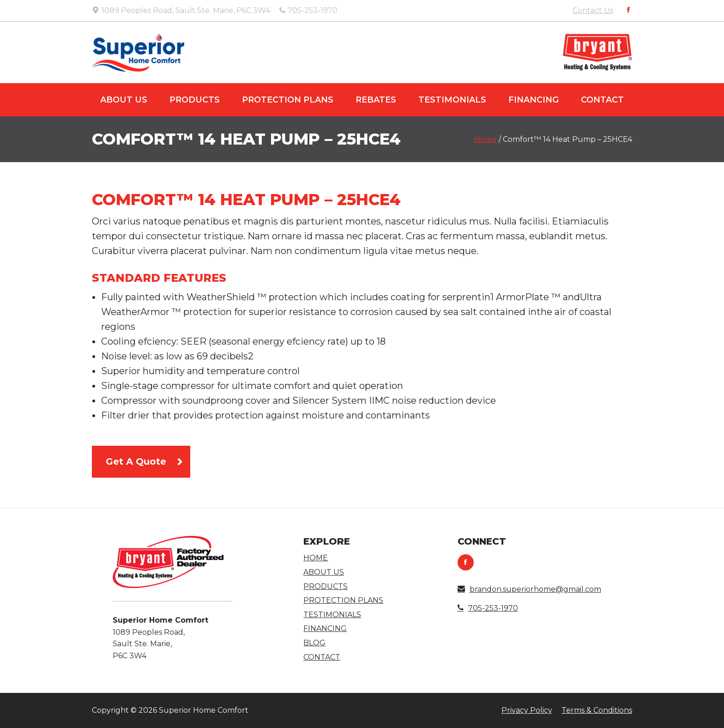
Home (486, 139)
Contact (602, 100)
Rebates (376, 100)
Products (195, 100)
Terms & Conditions (597, 710)
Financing (534, 100)
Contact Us (593, 10)
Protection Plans (288, 100)
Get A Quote (136, 461)
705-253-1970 (488, 608)
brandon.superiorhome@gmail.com (529, 589)
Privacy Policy (527, 710)
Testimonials (452, 100)
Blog (314, 643)
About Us (124, 100)
